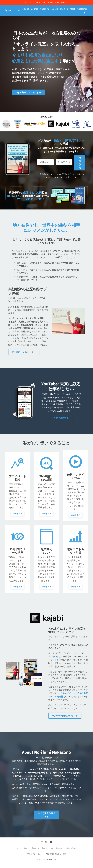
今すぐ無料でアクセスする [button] (28, 93)
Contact (71, 9)
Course (34, 9)
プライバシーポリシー (35, 858)
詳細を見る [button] (17, 516)
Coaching (45, 9)
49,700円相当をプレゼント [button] (65, 719)
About (26, 9)
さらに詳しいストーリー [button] (24, 354)
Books (55, 9)
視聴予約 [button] (80, 163)
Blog (63, 9)
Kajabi (54, 659)
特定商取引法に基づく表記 (56, 858)
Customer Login (82, 11)
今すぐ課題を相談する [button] (46, 819)
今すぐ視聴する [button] (61, 420)
